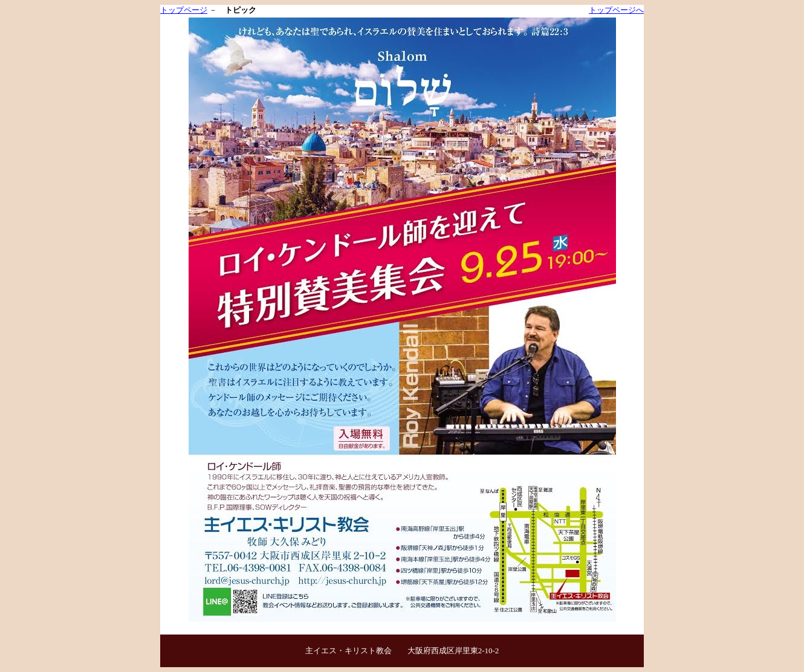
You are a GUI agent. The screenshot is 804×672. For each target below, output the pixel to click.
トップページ (184, 10)
